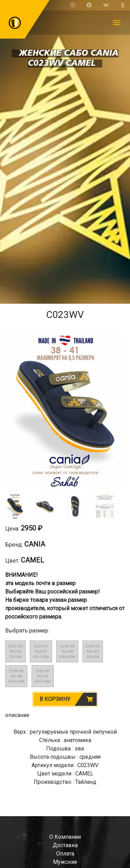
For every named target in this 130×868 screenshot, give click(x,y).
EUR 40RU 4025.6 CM (16, 676)
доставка (65, 845)
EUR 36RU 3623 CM (15, 651)
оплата (65, 854)
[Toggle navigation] (117, 23)
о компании (65, 837)
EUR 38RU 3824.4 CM (67, 651)
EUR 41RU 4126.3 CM (43, 676)
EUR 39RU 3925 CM (93, 651)
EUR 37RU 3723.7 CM (41, 651)
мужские (65, 862)
